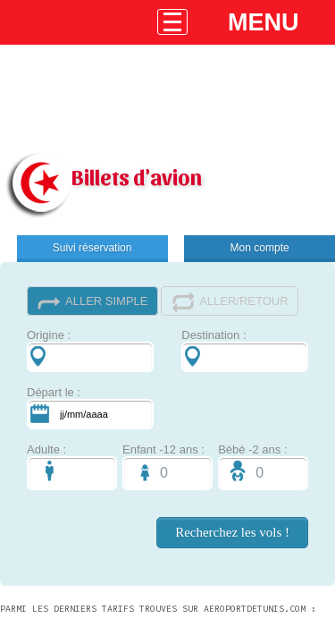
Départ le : (90, 407)
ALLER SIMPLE (92, 302)
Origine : (90, 350)
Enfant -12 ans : (167, 466)
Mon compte (260, 248)
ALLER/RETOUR (229, 302)
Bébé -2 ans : (263, 466)
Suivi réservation (92, 248)
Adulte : (72, 466)
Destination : (245, 350)
